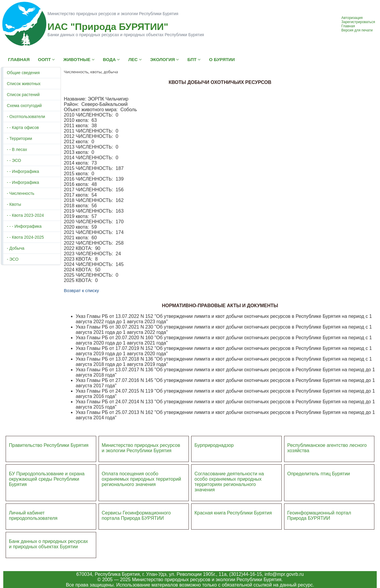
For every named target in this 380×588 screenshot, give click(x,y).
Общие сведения (23, 73)
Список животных (24, 84)
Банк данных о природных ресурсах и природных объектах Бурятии (48, 544)
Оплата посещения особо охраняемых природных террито (138, 476)
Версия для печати (357, 30)
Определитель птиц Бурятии (319, 474)
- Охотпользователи (26, 117)
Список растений (23, 95)
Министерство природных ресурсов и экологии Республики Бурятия (141, 448)
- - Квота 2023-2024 (25, 215)
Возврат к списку (81, 290)
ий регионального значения (142, 482)
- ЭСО (13, 259)
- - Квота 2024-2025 (25, 237)
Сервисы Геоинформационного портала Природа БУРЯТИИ (136, 516)
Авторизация (352, 18)
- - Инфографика (23, 171)
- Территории (19, 138)
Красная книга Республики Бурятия (233, 513)
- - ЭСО (14, 160)
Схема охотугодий (24, 106)
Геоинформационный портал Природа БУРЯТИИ (319, 516)
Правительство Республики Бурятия (49, 445)
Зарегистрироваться (358, 22)
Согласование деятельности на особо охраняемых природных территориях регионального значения (229, 482)
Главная (348, 26)
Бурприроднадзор (214, 445)
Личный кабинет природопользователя (33, 516)
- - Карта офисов (23, 128)
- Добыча (16, 248)
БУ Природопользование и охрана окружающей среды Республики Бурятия (47, 479)
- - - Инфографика (24, 226)
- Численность (21, 193)
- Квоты (14, 204)
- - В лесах (17, 149)
